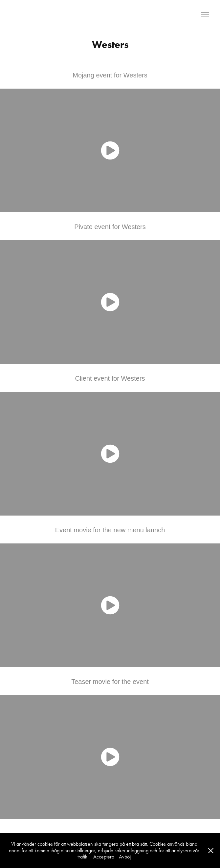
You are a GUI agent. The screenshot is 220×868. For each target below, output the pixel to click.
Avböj (125, 857)
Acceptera (104, 857)
